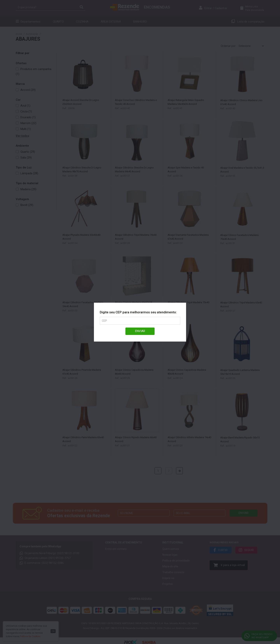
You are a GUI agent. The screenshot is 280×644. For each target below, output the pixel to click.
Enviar (140, 331)
